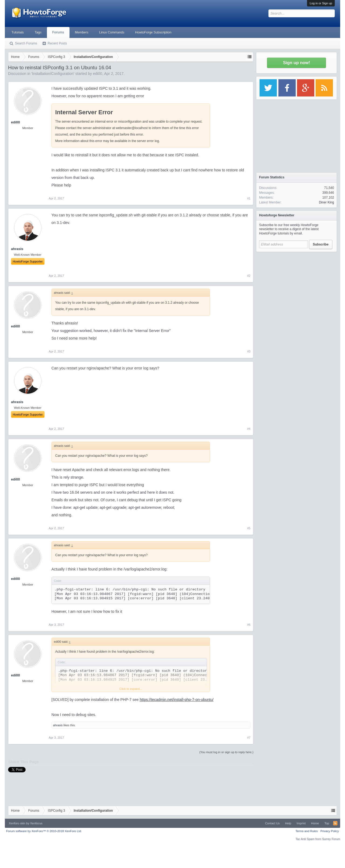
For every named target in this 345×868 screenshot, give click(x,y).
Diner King (326, 202)
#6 (249, 625)
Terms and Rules (307, 831)
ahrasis (58, 725)
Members (82, 32)
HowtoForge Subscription (153, 32)
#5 (249, 528)
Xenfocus (36, 823)
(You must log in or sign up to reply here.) (226, 752)
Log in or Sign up (321, 3)
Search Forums (26, 43)
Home (315, 823)
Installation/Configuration (53, 74)
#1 (249, 198)
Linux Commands (112, 32)
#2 (249, 276)
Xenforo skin (17, 823)
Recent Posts (57, 43)
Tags (38, 32)
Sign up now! (296, 63)
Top (327, 823)
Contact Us (272, 823)
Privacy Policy (330, 831)
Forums (58, 32)
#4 (249, 429)
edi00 (98, 74)
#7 (249, 738)
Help (288, 823)
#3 (249, 351)
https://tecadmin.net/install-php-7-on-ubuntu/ (177, 700)
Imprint (301, 823)
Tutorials (18, 32)
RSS (335, 823)
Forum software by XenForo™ (44, 831)
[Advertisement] (296, 288)
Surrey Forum (331, 839)
